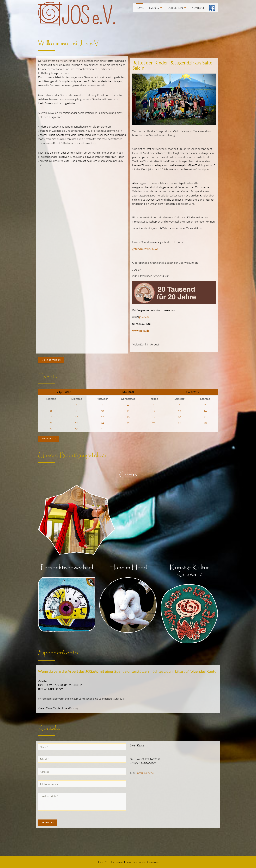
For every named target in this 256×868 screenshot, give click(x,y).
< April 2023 (64, 392)
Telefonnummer (49, 784)
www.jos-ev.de (141, 331)
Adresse (44, 772)
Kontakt (198, 8)
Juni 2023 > (192, 392)
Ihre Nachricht (49, 796)
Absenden (48, 822)
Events (156, 8)
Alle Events (49, 439)
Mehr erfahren (51, 360)
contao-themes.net (149, 862)
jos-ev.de (144, 317)
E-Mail (45, 759)
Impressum (117, 862)
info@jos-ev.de (145, 773)
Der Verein (177, 8)
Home (140, 8)
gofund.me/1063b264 (145, 249)
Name (44, 747)
